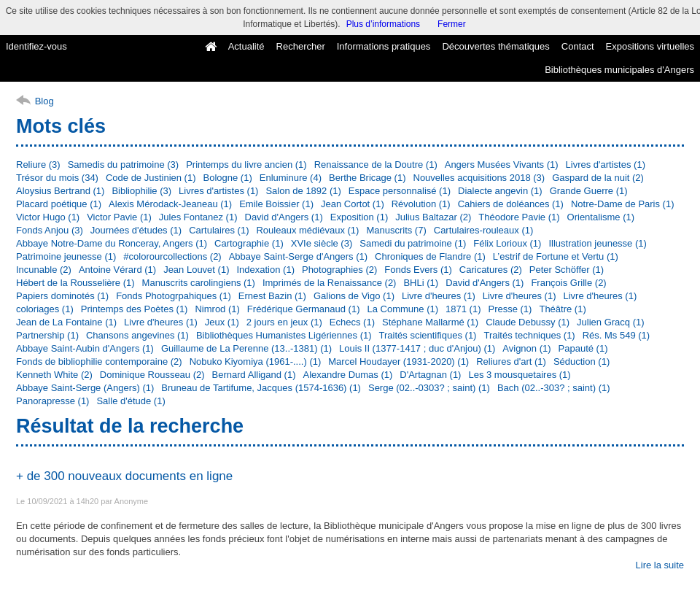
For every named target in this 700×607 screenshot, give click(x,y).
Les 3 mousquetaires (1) (519, 375)
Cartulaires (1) (219, 230)
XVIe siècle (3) (322, 243)
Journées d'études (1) (136, 230)
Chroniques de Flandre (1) (430, 256)
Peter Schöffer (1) (567, 270)
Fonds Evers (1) (418, 270)
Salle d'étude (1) (131, 401)
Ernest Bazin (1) (272, 296)
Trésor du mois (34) (57, 178)
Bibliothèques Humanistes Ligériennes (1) (284, 335)
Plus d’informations (383, 24)
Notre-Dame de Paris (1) (623, 204)
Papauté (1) (583, 348)
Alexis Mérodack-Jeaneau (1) (170, 204)
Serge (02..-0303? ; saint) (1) (429, 388)
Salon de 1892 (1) (303, 191)
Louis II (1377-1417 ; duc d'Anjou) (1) (417, 348)
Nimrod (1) (217, 309)
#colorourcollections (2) (172, 256)
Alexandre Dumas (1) (347, 375)
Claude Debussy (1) (528, 322)
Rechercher (301, 46)
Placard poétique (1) (59, 204)
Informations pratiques (384, 46)
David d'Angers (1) (284, 217)
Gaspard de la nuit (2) (598, 178)
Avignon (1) (526, 348)
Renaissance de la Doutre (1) (376, 165)
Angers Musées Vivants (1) (502, 165)
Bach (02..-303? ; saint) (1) (554, 388)
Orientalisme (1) (601, 217)
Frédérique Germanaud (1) (304, 309)
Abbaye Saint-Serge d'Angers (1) (298, 256)
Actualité (246, 46)
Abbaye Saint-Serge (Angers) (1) (85, 388)
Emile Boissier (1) (276, 204)
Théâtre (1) (562, 309)
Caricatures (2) (491, 270)
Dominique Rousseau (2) (152, 375)
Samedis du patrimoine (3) (123, 165)
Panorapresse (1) (52, 401)
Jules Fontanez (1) (198, 217)
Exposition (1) (359, 217)
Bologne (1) (228, 178)
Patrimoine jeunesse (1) (66, 256)
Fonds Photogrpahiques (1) (174, 296)
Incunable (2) (44, 270)
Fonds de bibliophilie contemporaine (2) (99, 362)
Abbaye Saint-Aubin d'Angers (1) (85, 348)
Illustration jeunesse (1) (597, 243)
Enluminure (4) (291, 178)
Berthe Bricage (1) (367, 178)
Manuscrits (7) (396, 230)
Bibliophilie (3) (141, 191)
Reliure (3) (38, 165)
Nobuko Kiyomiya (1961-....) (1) (256, 362)
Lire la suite (660, 565)
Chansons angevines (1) (137, 335)
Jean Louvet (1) (196, 270)
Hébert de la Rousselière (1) (75, 283)
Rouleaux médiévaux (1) (307, 230)
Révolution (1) (421, 204)
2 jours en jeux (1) (284, 322)
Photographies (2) (339, 270)
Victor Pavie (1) (119, 217)
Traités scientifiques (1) (428, 335)
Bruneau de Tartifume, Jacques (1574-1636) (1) (261, 388)
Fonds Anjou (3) (50, 230)
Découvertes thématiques (495, 46)
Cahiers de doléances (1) (511, 204)
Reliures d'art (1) (511, 362)
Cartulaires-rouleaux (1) (484, 230)
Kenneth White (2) (54, 375)
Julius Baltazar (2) (433, 217)
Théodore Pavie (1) (519, 217)
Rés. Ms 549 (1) (616, 335)
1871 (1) (463, 309)
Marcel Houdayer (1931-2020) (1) (398, 362)
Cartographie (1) (249, 243)
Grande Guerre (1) (589, 191)
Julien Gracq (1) (610, 322)
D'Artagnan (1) (430, 375)
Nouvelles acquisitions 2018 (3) (479, 178)
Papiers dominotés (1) (62, 296)
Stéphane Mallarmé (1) (430, 322)
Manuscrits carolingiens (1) (199, 283)
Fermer (452, 24)
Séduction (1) (582, 362)
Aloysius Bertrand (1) (60, 191)
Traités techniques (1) (529, 335)
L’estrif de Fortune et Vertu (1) (556, 256)
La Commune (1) (403, 309)
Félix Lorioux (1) (507, 243)
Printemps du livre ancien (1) (246, 165)
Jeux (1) (222, 322)
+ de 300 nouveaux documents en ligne (124, 476)
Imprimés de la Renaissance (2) (330, 283)
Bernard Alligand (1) (254, 375)
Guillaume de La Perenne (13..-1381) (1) (246, 348)
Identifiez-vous (36, 46)
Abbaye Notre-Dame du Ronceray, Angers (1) (112, 243)
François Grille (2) (568, 283)
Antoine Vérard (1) (117, 270)
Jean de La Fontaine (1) (66, 322)
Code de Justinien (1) (151, 178)
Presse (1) (510, 309)
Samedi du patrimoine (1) (413, 243)
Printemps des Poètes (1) (135, 309)
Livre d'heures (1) (439, 296)
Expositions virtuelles (650, 46)
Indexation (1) (265, 270)
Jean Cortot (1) (353, 204)
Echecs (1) (352, 322)
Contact (578, 46)
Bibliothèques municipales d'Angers (619, 70)
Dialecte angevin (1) (500, 191)
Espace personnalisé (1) (400, 191)
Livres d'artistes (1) (606, 165)
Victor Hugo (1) (48, 217)
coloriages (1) (45, 309)
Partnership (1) (47, 335)
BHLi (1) (421, 283)
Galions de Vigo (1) (354, 296)
